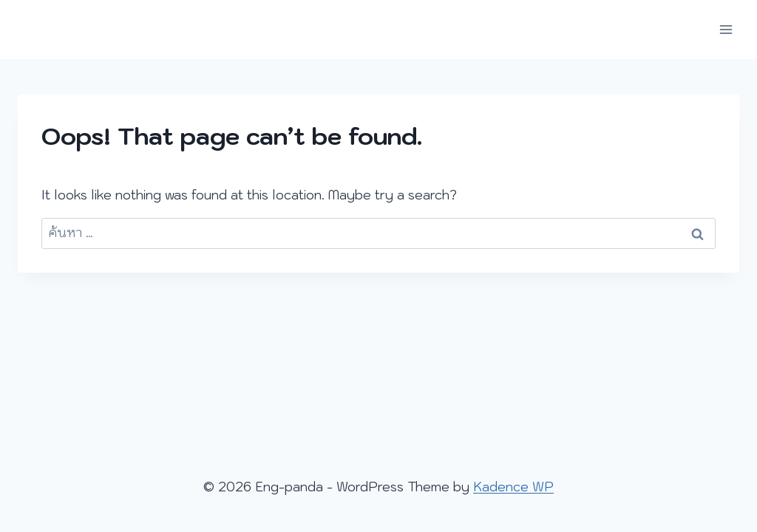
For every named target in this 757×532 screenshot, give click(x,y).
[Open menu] (726, 29)
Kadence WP (513, 487)
